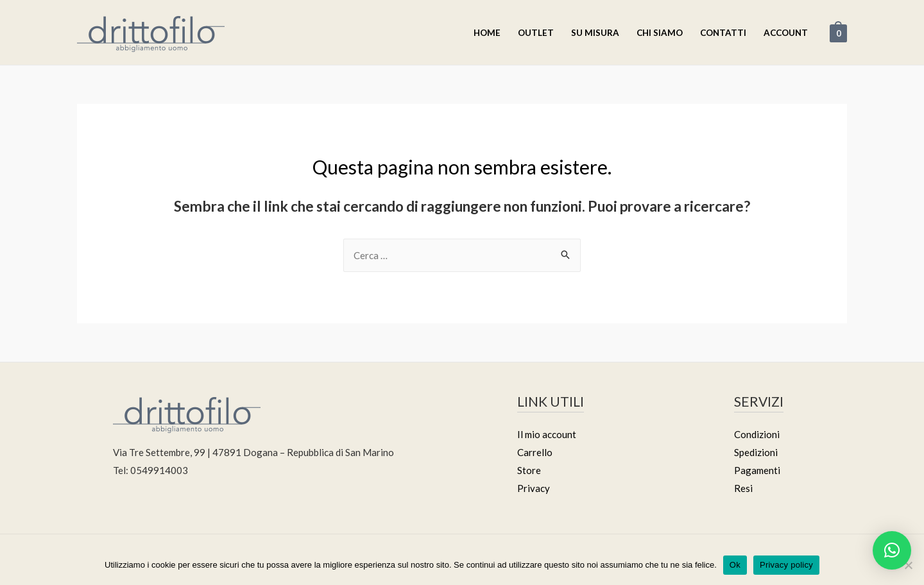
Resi (743, 488)
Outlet (536, 33)
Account (786, 33)
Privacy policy (786, 565)
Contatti (723, 33)
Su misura (595, 33)
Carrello (535, 452)
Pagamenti (757, 470)
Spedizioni (756, 452)
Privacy (534, 488)
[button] (892, 550)
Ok (735, 565)
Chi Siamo (660, 33)
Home (487, 33)
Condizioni (757, 434)
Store (529, 470)
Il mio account (547, 434)
